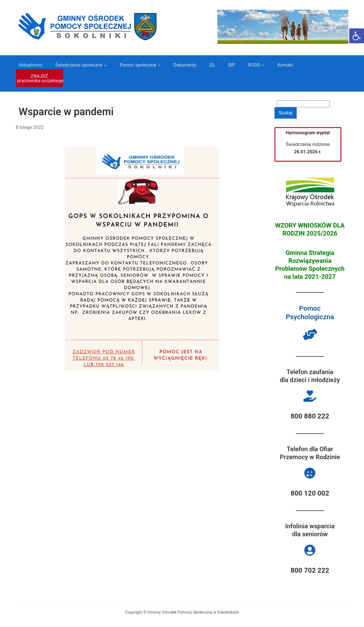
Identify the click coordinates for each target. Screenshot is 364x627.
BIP (232, 65)
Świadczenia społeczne (79, 65)
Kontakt (285, 65)
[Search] (303, 104)
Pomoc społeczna (138, 65)
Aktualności (31, 65)
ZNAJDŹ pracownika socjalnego (40, 78)
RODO (254, 65)
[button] (357, 36)
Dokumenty (185, 65)
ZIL (212, 65)
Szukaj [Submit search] (286, 113)
